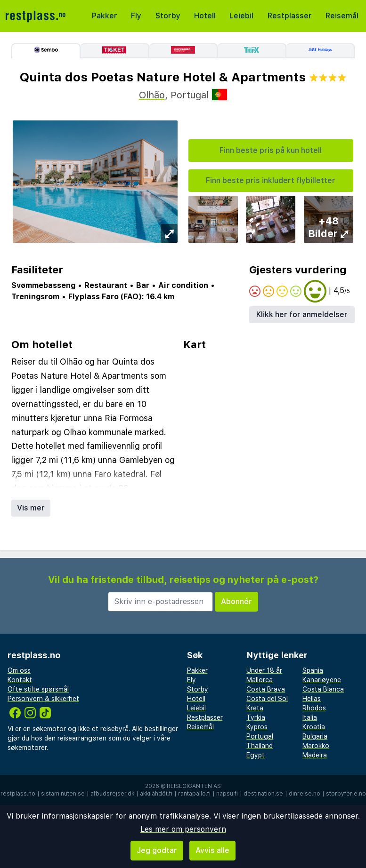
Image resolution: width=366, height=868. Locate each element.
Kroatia (314, 727)
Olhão (152, 95)
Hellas (312, 699)
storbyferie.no (346, 794)
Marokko (316, 746)
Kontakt (20, 680)
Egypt (256, 755)
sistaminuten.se (63, 794)
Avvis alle (212, 850)
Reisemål (342, 16)
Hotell (205, 16)
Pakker (105, 16)
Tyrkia (256, 717)
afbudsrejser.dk (112, 794)
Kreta (255, 708)
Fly (136, 16)
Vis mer (31, 508)
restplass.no (18, 794)
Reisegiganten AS (194, 786)
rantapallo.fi (194, 794)
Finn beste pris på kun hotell (271, 150)
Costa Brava (266, 689)
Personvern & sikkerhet (43, 699)
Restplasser (290, 16)
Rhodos (314, 708)
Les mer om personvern (183, 829)
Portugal (260, 736)
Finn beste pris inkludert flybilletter (271, 180)
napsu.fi (227, 794)
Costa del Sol (267, 699)
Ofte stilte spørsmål (38, 689)
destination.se (263, 794)
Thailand (260, 746)
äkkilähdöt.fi (156, 794)
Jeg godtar (157, 850)
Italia (310, 717)
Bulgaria (315, 736)
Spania (313, 670)
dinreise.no (305, 794)
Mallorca (260, 680)
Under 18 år (264, 670)
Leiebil (241, 16)
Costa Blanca (323, 689)
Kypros (257, 727)
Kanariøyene (322, 680)
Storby (168, 16)
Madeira (315, 755)
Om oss (19, 670)
